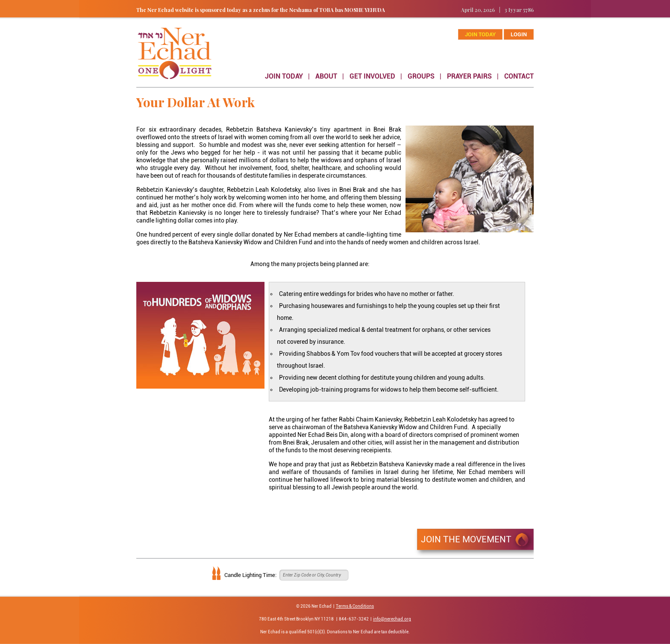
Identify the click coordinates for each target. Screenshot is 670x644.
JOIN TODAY (284, 76)
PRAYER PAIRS (469, 76)
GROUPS (421, 76)
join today (480, 34)
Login (519, 34)
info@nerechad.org (392, 619)
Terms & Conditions (355, 606)
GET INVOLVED (372, 76)
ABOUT (326, 76)
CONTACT (519, 76)
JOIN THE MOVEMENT (466, 539)
